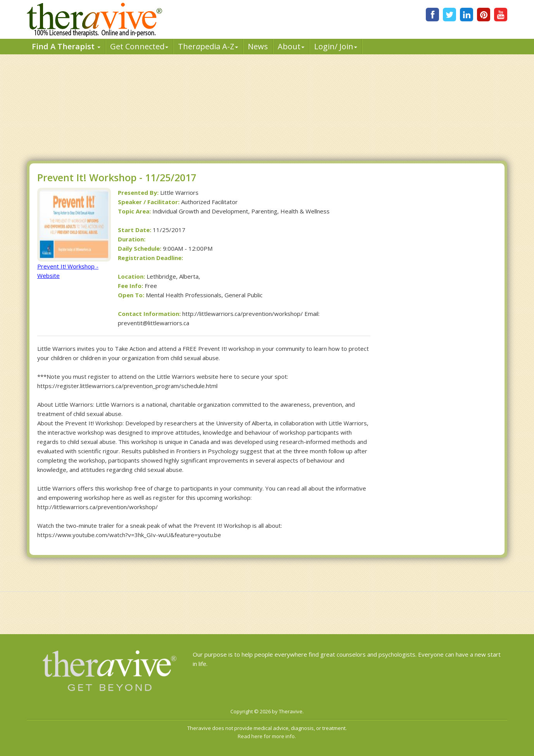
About (291, 46)
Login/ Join (336, 46)
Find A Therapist (66, 46)
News (258, 46)
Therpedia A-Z (208, 46)
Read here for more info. (267, 736)
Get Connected (139, 46)
